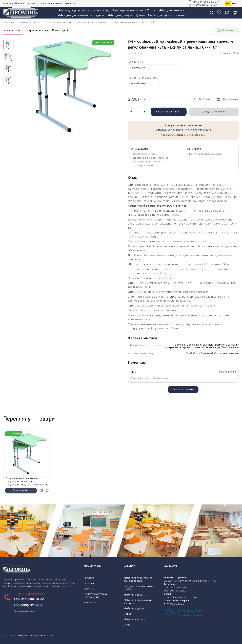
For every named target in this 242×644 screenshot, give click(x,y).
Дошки (128, 614)
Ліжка (127, 625)
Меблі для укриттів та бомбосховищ (138, 579)
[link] (27, 454)
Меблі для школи (135, 595)
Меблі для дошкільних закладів (138, 602)
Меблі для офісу (134, 619)
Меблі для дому (134, 609)
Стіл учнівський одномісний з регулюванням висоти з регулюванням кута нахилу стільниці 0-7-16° (27, 482)
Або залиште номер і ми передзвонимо (183, 135)
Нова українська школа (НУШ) (139, 588)
